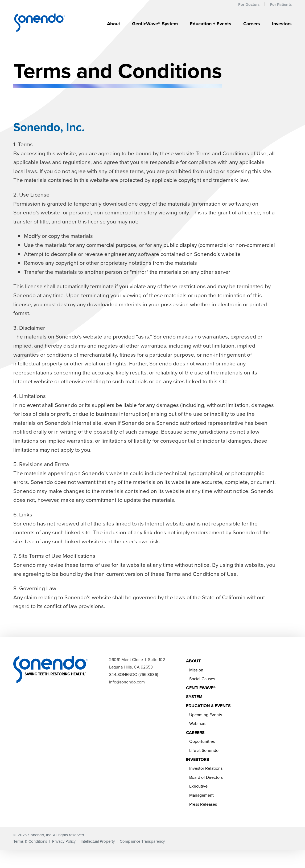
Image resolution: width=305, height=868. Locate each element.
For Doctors (249, 5)
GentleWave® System (155, 24)
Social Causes (202, 679)
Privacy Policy (64, 841)
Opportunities (202, 741)
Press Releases (203, 804)
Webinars (198, 724)
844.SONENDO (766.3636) (134, 675)
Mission (196, 670)
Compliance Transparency (142, 841)
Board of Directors (206, 777)
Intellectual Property (98, 841)
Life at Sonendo (204, 750)
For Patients (281, 5)
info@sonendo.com (127, 682)
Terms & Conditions (30, 841)
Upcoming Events (206, 715)
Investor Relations (206, 768)
